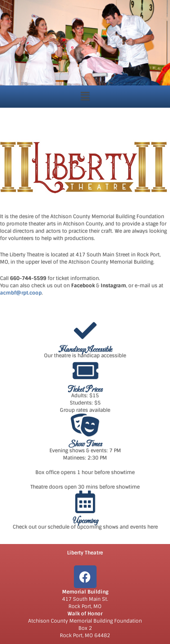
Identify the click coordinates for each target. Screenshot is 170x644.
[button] (85, 96)
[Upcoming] (85, 502)
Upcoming (85, 521)
